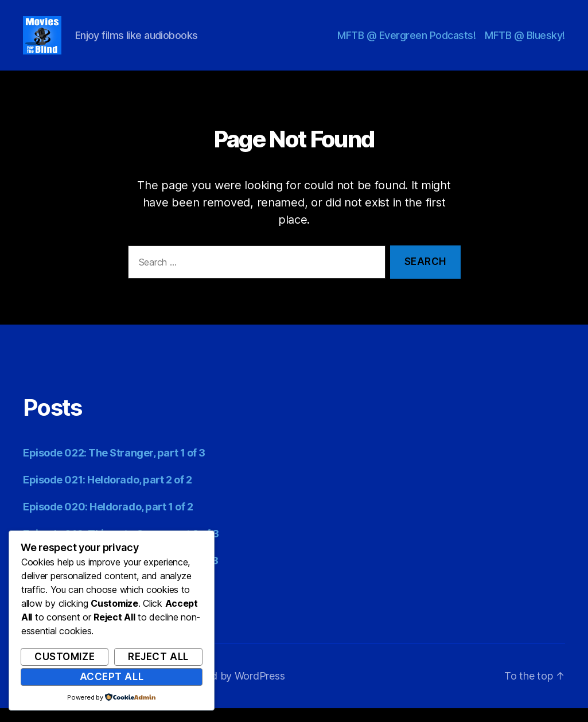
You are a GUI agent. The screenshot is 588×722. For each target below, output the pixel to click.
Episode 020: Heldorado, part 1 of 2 (108, 520)
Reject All (158, 657)
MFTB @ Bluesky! (525, 42)
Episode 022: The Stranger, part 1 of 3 (114, 467)
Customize (65, 657)
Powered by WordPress (230, 690)
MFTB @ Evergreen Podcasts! (406, 42)
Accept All (112, 677)
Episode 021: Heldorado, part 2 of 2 (107, 493)
